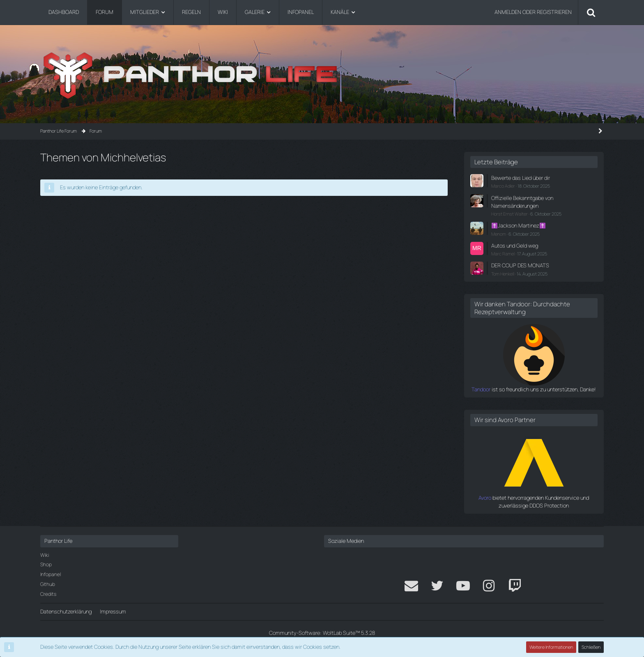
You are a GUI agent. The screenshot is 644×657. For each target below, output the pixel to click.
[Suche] (591, 12)
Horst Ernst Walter (509, 214)
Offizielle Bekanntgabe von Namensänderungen (522, 202)
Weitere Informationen (551, 647)
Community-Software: (322, 633)
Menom (499, 234)
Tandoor (481, 389)
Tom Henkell (503, 274)
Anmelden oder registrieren (533, 12)
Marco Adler (503, 186)
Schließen (591, 647)
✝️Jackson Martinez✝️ (519, 225)
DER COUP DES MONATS (520, 265)
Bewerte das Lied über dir (521, 178)
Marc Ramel (503, 254)
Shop (46, 564)
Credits (48, 594)
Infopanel (51, 574)
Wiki (45, 555)
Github (48, 584)
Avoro (485, 498)
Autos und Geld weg (515, 246)
